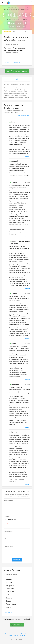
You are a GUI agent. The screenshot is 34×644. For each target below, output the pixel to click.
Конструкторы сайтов (13, 62)
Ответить (28, 156)
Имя (5, 524)
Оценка (6, 516)
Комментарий (9, 501)
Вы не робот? (8, 546)
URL (5, 539)
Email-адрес (8, 531)
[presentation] (17, 551)
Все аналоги (9, 613)
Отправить (17, 560)
